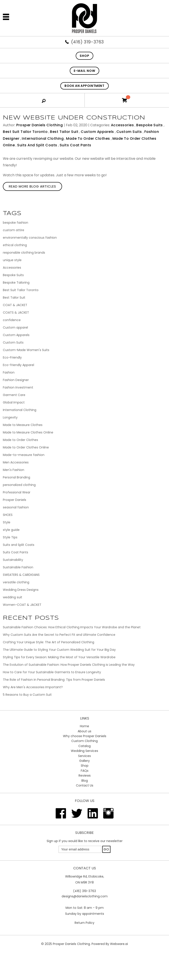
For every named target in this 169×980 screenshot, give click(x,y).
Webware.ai (119, 944)
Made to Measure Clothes (23, 425)
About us (84, 731)
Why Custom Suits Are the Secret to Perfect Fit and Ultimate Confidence (59, 635)
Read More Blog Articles (32, 186)
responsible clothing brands (24, 253)
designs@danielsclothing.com (85, 896)
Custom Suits (129, 132)
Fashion (9, 372)
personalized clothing (19, 485)
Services (84, 756)
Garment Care (14, 395)
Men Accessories (16, 462)
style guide (11, 530)
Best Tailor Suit (64, 132)
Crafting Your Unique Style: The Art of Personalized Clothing (49, 642)
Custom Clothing (84, 741)
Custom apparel (15, 327)
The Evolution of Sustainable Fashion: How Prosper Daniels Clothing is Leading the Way (69, 665)
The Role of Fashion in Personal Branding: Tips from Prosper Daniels (54, 680)
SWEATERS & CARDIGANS (21, 575)
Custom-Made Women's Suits (26, 350)
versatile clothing (16, 582)
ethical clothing (15, 245)
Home (84, 726)
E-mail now (84, 71)
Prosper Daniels (15, 500)
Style (7, 522)
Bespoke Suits (150, 125)
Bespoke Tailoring (16, 283)
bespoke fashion (16, 223)
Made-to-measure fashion (24, 455)
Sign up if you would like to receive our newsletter (85, 841)
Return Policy (84, 923)
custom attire (14, 230)
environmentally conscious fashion (30, 238)
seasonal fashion (16, 507)
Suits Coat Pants (75, 145)
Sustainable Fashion (18, 567)
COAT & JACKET (15, 305)
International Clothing (43, 139)
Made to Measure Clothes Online (28, 432)
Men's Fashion (14, 470)
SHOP (84, 56)
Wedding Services (84, 751)
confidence (12, 320)
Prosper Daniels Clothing (71, 944)
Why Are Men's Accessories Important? (33, 687)
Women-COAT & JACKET (22, 605)
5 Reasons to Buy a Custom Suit (27, 695)
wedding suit (13, 597)
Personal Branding (17, 477)
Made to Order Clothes (88, 139)
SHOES (8, 515)
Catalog (84, 746)
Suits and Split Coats (37, 145)
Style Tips (10, 537)
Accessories (122, 125)
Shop (85, 766)
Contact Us (85, 785)
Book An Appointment (84, 86)
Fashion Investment (18, 387)
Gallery (84, 761)
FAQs (85, 771)
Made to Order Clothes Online (26, 447)
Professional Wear (17, 492)
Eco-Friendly (12, 357)
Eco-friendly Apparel (18, 365)
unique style (12, 260)
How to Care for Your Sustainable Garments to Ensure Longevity (52, 672)
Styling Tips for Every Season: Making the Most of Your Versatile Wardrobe (59, 657)
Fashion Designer (16, 380)
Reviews (85, 775)
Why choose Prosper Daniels (85, 736)
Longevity (10, 417)
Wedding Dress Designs (21, 590)
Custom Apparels (97, 132)
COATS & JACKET (16, 312)
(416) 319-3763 (87, 42)
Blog (85, 781)
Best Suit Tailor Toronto (25, 132)
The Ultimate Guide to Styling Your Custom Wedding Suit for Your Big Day (59, 650)
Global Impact (14, 402)
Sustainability (13, 560)
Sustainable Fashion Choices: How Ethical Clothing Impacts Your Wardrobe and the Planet (72, 627)
